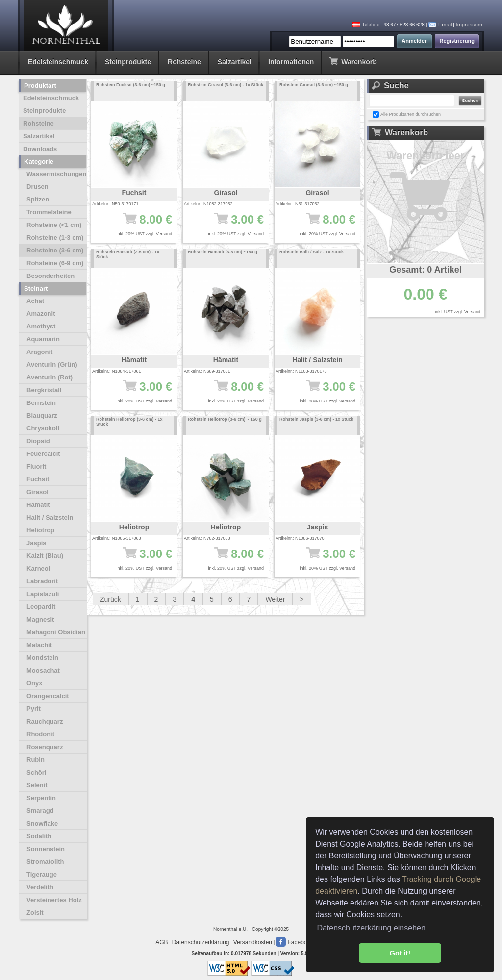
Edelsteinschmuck (58, 62)
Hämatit (38, 505)
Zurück (111, 599)
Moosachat (43, 670)
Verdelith (40, 887)
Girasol (38, 492)
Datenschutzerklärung (201, 942)
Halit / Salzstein (50, 517)
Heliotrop (40, 530)
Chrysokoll (43, 428)
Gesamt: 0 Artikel (425, 270)
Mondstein (42, 658)
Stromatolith (45, 862)
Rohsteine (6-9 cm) (55, 263)
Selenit (37, 785)
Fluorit (36, 466)
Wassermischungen (56, 174)
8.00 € (139, 224)
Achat (35, 301)
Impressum (469, 25)
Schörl (36, 772)
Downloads (40, 149)
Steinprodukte (128, 62)
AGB (162, 942)
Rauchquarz (45, 721)
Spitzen (38, 199)
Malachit (39, 645)
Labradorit (42, 581)
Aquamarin (43, 339)
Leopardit (41, 607)
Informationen (291, 62)
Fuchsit (38, 479)
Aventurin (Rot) (50, 377)
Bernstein (41, 403)
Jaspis (36, 543)
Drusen (38, 187)
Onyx (35, 683)
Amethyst (41, 326)
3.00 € (231, 224)
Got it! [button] (400, 953)
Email (445, 25)
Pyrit (34, 709)
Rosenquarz (45, 747)
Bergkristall (44, 390)
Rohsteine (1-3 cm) (55, 238)
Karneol (38, 568)
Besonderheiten (50, 276)
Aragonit (39, 352)
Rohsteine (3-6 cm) (55, 250)
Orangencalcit (48, 696)
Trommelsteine (49, 212)
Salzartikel (235, 62)
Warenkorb (353, 61)
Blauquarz (42, 415)
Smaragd (40, 811)
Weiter (275, 599)
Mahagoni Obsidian (56, 632)
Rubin (36, 760)
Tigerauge (42, 874)
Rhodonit (40, 734)
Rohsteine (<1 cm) (54, 225)
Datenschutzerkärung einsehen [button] (371, 928)
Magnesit (40, 619)
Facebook (295, 942)
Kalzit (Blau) (45, 556)
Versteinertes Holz (54, 900)
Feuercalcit (43, 454)
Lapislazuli (43, 594)
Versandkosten (253, 942)
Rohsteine (184, 62)
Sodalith (39, 836)
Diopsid (38, 441)
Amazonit (41, 314)
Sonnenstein (46, 849)
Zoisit (35, 913)
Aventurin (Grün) (52, 364)
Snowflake (42, 823)
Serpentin (41, 798)
